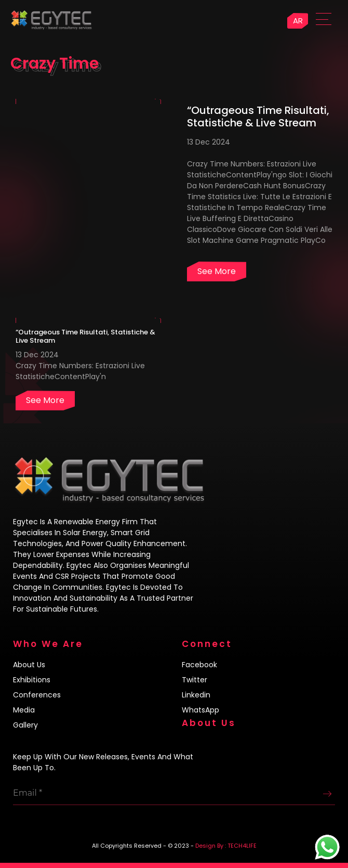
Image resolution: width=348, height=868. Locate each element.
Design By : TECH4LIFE (226, 846)
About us (29, 665)
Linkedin (196, 695)
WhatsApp (200, 710)
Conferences (37, 695)
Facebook (199, 665)
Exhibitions (32, 680)
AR (298, 21)
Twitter (195, 680)
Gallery (25, 725)
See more (217, 271)
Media (24, 710)
